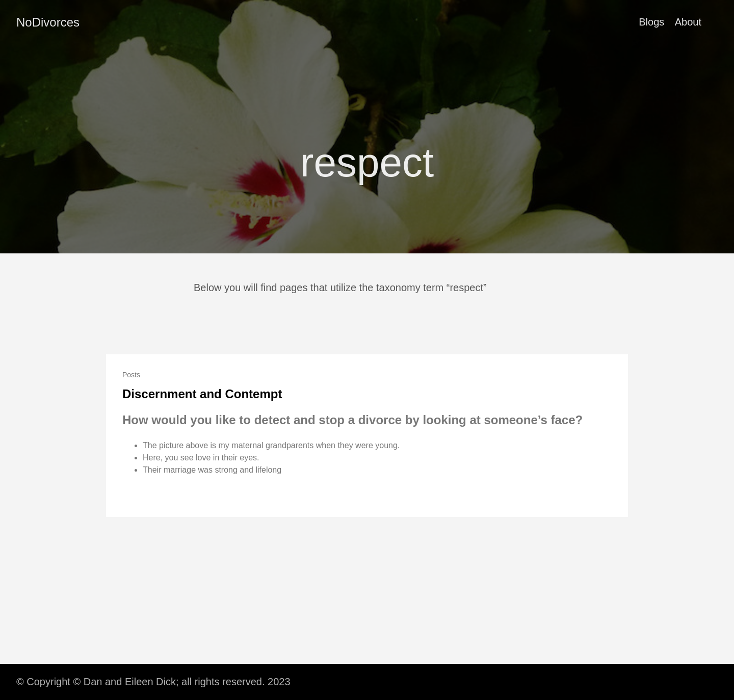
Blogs (651, 22)
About (688, 22)
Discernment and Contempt (202, 394)
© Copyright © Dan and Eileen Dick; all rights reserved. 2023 (153, 682)
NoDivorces (48, 22)
